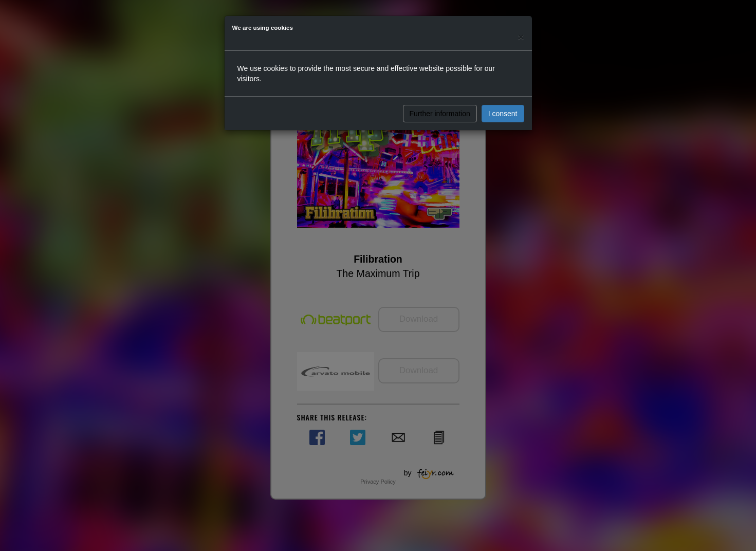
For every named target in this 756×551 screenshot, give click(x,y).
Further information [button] (440, 114)
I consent (503, 114)
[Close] (521, 37)
